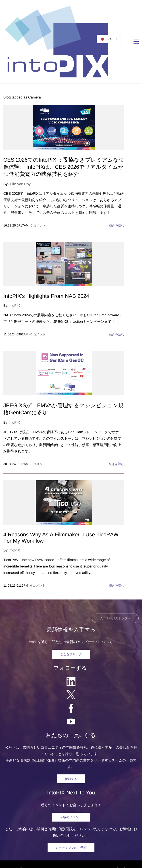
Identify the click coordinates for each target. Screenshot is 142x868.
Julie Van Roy (20, 128)
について (103, 813)
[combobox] (109, 39)
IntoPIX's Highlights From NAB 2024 (46, 240)
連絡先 (121, 813)
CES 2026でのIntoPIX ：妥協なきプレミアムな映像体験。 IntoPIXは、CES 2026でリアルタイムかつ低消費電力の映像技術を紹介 (64, 111)
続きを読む (117, 169)
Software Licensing (78, 860)
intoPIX (14, 250)
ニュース (63, 813)
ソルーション (40, 813)
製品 (20, 813)
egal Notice (71, 853)
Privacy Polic (95, 853)
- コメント (38, 169)
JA (105, 39)
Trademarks (119, 853)
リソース (83, 813)
